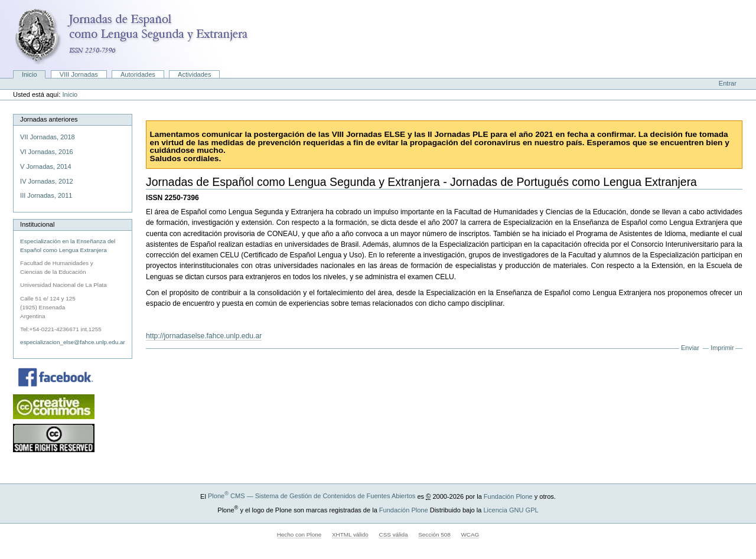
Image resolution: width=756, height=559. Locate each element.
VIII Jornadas (79, 74)
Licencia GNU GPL (511, 509)
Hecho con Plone (299, 535)
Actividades (194, 74)
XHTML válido (350, 535)
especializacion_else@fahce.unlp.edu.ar (73, 342)
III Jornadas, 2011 (46, 195)
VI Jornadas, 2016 (47, 152)
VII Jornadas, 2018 (48, 137)
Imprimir (722, 348)
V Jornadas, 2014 (45, 166)
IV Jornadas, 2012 (47, 181)
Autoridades (138, 74)
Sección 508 (434, 535)
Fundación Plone (508, 496)
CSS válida (393, 535)
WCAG (470, 535)
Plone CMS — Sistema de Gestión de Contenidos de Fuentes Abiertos (312, 496)
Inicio (30, 74)
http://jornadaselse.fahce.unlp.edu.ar (204, 336)
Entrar (728, 83)
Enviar (690, 348)
